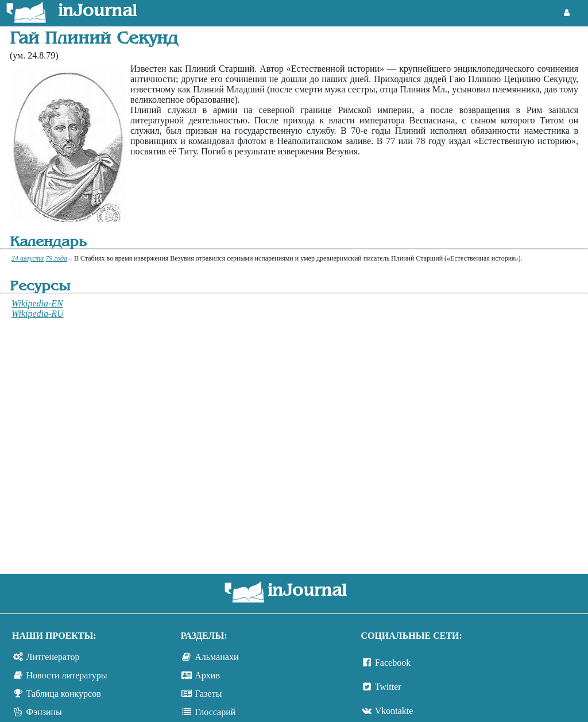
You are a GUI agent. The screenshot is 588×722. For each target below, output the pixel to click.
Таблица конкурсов (64, 694)
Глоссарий (215, 712)
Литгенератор (53, 657)
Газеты (208, 694)
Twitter (388, 687)
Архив (207, 675)
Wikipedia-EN (37, 303)
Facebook (393, 663)
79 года (56, 258)
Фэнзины (44, 712)
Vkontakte (394, 711)
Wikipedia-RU (38, 314)
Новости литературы (67, 675)
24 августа (28, 258)
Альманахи (216, 657)
